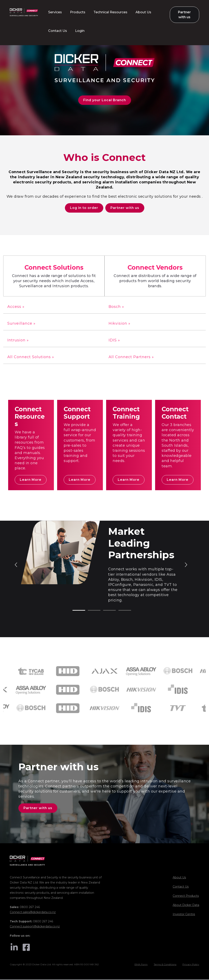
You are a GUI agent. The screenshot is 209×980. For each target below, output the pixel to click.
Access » (16, 307)
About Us (179, 878)
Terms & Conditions (165, 965)
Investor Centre (184, 915)
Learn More (31, 480)
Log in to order (84, 208)
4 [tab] (120, 611)
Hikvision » (120, 324)
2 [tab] (90, 611)
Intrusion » (18, 341)
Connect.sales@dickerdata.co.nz (33, 913)
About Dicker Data (186, 905)
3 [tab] (105, 611)
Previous (16, 565)
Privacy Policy (191, 965)
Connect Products (186, 896)
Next (186, 565)
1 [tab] (74, 611)
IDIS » (114, 341)
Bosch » (116, 307)
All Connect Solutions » (31, 357)
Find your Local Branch (105, 100)
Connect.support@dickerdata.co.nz (35, 927)
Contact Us (181, 887)
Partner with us (125, 208)
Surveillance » (21, 324)
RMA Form (141, 965)
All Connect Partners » (131, 357)
